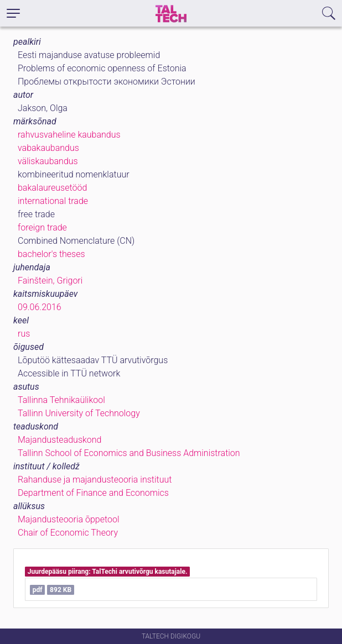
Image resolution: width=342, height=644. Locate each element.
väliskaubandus (48, 161)
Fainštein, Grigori (50, 281)
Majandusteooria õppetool (68, 519)
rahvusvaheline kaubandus (69, 135)
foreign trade (42, 227)
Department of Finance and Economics (93, 493)
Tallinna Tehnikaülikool (61, 400)
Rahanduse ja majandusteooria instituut (95, 480)
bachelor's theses (51, 254)
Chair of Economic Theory (68, 533)
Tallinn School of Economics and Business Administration (129, 453)
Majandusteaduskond (59, 440)
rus (24, 334)
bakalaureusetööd (52, 188)
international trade (53, 201)
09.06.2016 (40, 307)
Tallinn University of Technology (79, 413)
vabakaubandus (48, 148)
